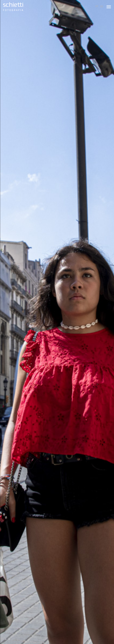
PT (97, 7)
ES (102, 7)
